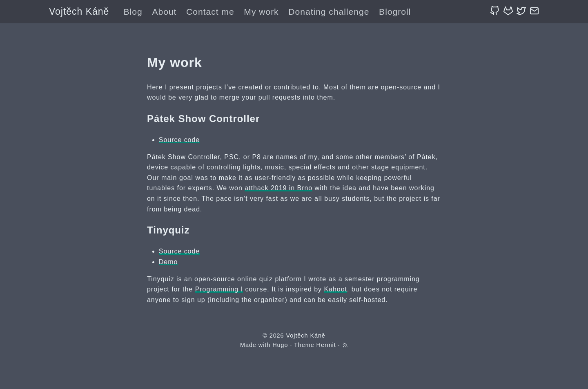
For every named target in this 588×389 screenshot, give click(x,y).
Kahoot (335, 289)
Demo (168, 262)
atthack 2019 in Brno (278, 188)
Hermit (326, 345)
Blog (133, 12)
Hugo (280, 345)
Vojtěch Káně (79, 11)
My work (261, 12)
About (164, 12)
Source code (179, 140)
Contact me (210, 12)
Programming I (219, 289)
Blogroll (395, 12)
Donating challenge (329, 12)
